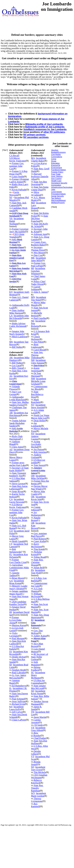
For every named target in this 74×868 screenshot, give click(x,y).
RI (32, 620)
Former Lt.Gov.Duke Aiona (15, 620)
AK (11, 358)
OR (33, 523)
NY (33, 434)
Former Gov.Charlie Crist (18, 561)
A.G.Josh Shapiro (37, 590)
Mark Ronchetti (36, 401)
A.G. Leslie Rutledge (16, 430)
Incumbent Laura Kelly (16, 708)
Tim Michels (40, 772)
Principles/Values (58, 194)
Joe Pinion (39, 449)
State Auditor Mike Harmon (17, 312)
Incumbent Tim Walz (39, 299)
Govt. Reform (57, 176)
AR (11, 413)
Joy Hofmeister (36, 514)
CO (11, 531)
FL (11, 554)
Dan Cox (38, 255)
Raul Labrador (19, 673)
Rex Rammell (35, 805)
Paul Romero (40, 539)
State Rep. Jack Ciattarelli (18, 204)
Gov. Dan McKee (37, 632)
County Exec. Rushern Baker (39, 243)
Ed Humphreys (19, 686)
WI (33, 767)
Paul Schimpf (18, 699)
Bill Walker (17, 363)
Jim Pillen (38, 342)
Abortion (55, 150)
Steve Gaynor (18, 484)
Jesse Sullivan (19, 701)
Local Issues (56, 192)
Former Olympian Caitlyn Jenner (19, 180)
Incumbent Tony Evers (38, 768)
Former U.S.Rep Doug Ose (18, 173)
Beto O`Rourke (36, 734)
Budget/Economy (58, 152)
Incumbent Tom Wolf (38, 571)
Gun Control (56, 179)
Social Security (57, 196)
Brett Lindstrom (36, 346)
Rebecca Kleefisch (36, 781)
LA (11, 316)
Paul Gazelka (40, 318)
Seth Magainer (36, 663)
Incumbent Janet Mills (38, 259)
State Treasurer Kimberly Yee (18, 474)
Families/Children (58, 170)
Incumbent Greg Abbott (38, 729)
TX (33, 728)
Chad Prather (40, 738)
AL (11, 376)
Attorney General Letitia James (38, 470)
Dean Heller (39, 421)
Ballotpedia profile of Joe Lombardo (45, 127)
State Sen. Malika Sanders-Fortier (19, 404)
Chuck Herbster (35, 338)
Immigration (56, 185)
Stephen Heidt (19, 670)
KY (11, 292)
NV (33, 405)
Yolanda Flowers (15, 388)
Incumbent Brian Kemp (17, 582)
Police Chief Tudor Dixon (38, 283)
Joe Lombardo (36, 425)
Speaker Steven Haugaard (40, 703)
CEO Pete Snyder (15, 280)
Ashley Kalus (40, 636)
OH (33, 476)
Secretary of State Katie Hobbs (19, 469)
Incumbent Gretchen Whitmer (38, 271)
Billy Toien (17, 368)
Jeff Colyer (17, 712)
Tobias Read (39, 557)
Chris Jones (17, 447)
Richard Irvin (18, 704)
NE (33, 321)
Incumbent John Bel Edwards (19, 317)
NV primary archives (34, 135)
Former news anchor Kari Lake (18, 464)
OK (33, 497)
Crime (54, 159)
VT (33, 757)
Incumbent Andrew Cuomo (38, 436)
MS (11, 342)
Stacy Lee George (15, 393)
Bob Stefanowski (15, 551)
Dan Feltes (39, 365)
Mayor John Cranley (38, 493)
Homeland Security (59, 183)
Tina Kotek (39, 549)
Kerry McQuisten (36, 545)
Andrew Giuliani (36, 456)
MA (33, 158)
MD (33, 203)
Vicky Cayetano (14, 634)
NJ (11, 197)
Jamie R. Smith (36, 708)
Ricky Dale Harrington (16, 438)
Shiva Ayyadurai (36, 194)
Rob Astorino (40, 452)
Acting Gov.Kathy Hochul (36, 444)
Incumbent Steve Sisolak (38, 406)
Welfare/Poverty (58, 203)
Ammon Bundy (15, 682)
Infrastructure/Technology (62, 187)
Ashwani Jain (40, 234)
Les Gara (16, 365)
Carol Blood (39, 350)
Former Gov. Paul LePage (38, 264)
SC (33, 673)
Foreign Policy (57, 172)
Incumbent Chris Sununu (38, 362)
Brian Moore (18, 578)
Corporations (57, 157)
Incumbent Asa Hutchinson (19, 414)
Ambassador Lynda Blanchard (17, 398)
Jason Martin (40, 717)
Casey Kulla (39, 541)
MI (33, 268)
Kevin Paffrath (19, 190)
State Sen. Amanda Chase (16, 246)
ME (33, 258)
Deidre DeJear (19, 657)
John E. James (40, 292)
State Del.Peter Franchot (40, 218)
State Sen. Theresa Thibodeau (37, 355)
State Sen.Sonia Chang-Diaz (40, 188)
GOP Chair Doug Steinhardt (19, 215)
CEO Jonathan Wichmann (39, 776)
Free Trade (56, 174)
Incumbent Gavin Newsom (17, 501)
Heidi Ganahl (18, 541)
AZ (11, 449)
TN (33, 712)
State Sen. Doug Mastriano (40, 616)
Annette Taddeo (14, 574)
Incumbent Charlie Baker (39, 159)
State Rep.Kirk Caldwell (18, 642)
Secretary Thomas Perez (38, 249)
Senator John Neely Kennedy (17, 333)
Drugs (54, 161)
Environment (56, 168)
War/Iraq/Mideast (58, 200)
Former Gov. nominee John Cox (17, 166)
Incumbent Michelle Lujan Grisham (39, 381)
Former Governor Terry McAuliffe (19, 230)
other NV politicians (54, 132)
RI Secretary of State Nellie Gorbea (40, 657)
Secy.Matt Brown (37, 645)
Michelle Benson (37, 314)
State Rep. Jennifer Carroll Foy (17, 258)
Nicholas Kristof (37, 553)
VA (11, 218)
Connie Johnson (36, 509)
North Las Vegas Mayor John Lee (40, 417)
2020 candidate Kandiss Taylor (18, 603)
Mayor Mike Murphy (38, 304)
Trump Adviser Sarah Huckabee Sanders (18, 423)
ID (11, 665)
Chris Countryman (15, 383)
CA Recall (14, 156)
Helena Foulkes (36, 669)
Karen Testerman (36, 369)
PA (32, 570)
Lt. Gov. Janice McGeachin (18, 676)
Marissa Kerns (19, 625)
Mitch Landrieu (19, 337)
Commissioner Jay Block (39, 388)
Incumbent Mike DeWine (38, 477)
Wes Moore (39, 253)
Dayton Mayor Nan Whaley (39, 488)
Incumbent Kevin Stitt (38, 498)
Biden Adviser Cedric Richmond (18, 325)
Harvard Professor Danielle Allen (40, 177)
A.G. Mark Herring (16, 241)
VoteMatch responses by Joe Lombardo (45, 129)
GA (11, 581)
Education (55, 163)
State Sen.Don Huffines (39, 742)
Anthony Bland (15, 443)
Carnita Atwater (36, 721)
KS (11, 707)
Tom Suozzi (39, 465)
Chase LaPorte (19, 720)
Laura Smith (18, 177)
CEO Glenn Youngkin (17, 236)
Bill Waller (17, 347)
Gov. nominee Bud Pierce (39, 535)
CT (11, 544)
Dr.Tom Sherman (36, 375)
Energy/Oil (56, 165)
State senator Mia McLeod (38, 687)
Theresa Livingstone (37, 800)
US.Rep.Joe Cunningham (38, 682)
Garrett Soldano (36, 288)
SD (33, 691)
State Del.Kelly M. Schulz (40, 225)
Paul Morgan (18, 638)
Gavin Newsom (14, 194)
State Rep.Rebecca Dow (37, 394)
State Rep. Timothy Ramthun (37, 788)
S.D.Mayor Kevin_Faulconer (18, 159)
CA (11, 499)
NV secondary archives (36, 137)
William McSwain (36, 595)
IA (11, 652)
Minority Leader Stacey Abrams (18, 587)
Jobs (53, 189)
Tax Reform (56, 198)
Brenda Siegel (36, 763)
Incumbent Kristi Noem (38, 692)
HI (11, 612)
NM (33, 379)
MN (33, 297)
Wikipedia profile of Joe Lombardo (44, 124)
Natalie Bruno (36, 519)
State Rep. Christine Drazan (37, 562)
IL (10, 688)
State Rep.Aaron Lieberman (18, 488)
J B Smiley (39, 725)
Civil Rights (56, 154)
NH (33, 360)
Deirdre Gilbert (36, 753)
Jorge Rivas (18, 491)
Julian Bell (39, 568)
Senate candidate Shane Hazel (19, 592)
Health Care (56, 181)
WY (33, 793)
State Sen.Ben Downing (39, 183)
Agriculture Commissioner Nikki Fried (19, 568)
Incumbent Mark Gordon (39, 795)
